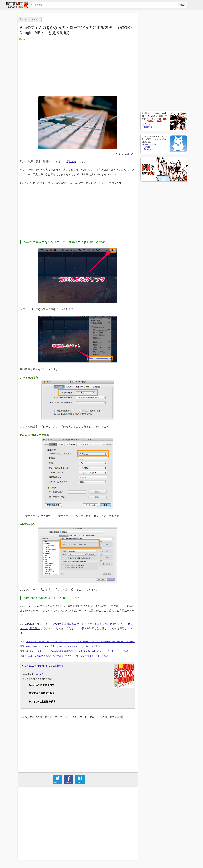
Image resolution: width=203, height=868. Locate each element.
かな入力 (37, 717)
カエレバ (38, 674)
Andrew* (129, 154)
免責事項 (148, 127)
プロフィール (150, 144)
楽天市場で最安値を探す (42, 693)
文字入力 (117, 717)
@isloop (71, 161)
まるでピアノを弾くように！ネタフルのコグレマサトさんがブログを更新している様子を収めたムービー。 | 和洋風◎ (81, 642)
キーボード (81, 717)
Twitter (147, 147)
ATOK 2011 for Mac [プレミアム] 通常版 (43, 666)
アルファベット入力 (58, 717)
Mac (25, 39)
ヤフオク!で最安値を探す (42, 701)
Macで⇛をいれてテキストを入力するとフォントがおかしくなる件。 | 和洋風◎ (63, 646)
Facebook (148, 149)
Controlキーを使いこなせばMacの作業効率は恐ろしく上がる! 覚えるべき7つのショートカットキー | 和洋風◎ (77, 651)
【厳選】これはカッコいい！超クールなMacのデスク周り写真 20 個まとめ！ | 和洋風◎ (67, 656)
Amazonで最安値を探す (41, 685)
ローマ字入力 (99, 717)
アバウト (148, 124)
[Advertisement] (164, 60)
